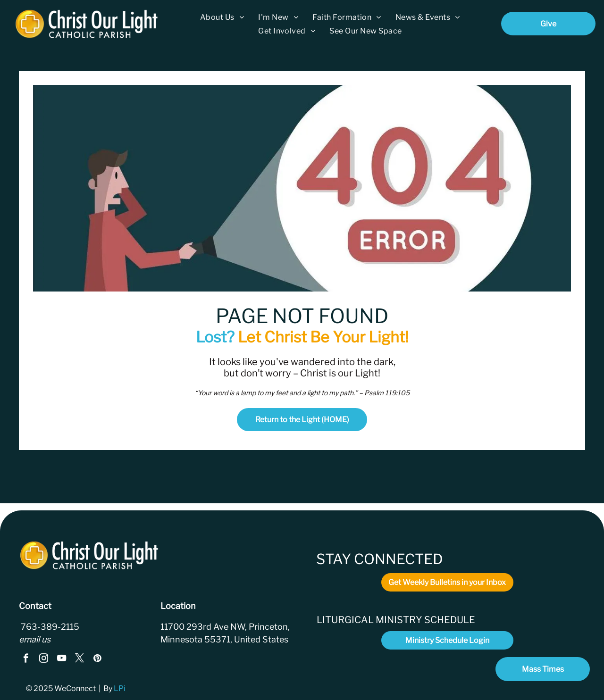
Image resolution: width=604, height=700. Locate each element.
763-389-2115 (49, 627)
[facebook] (26, 659)
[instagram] (44, 659)
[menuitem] (222, 17)
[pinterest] (97, 659)
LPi (120, 688)
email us (35, 639)
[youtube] (62, 659)
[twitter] (80, 659)
